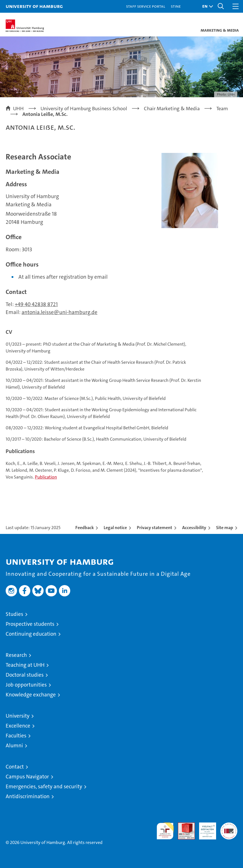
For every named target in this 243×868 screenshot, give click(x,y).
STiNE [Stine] (176, 6)
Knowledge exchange (31, 695)
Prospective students (30, 624)
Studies (14, 614)
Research (16, 655)
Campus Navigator (27, 777)
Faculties (16, 736)
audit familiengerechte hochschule (165, 831)
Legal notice (115, 528)
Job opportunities (26, 685)
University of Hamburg (34, 6)
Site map (225, 528)
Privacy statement (154, 528)
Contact (15, 767)
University (18, 716)
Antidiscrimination (28, 796)
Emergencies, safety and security (44, 786)
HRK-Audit (204, 828)
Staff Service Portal (146, 6)
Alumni (14, 745)
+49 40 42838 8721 (36, 304)
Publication (46, 477)
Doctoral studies (25, 675)
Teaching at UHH (25, 665)
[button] (206, 6)
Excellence (18, 726)
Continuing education (31, 634)
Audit (183, 825)
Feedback (85, 528)
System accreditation (229, 828)
